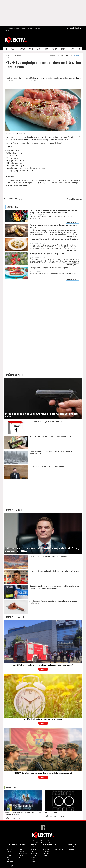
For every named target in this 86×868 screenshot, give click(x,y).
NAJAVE (72, 49)
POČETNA (9, 55)
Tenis (32, 851)
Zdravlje (9, 855)
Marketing (30, 28)
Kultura (21, 849)
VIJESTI (13, 49)
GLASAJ (43, 669)
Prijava (79, 28)
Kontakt (7, 30)
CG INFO (55, 49)
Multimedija (71, 847)
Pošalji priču (12, 28)
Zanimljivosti (23, 853)
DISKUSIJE (15, 617)
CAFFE (31, 49)
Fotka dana (59, 847)
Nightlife (21, 847)
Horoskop (71, 849)
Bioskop (21, 851)
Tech (8, 853)
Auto (8, 864)
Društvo (46, 847)
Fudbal (33, 847)
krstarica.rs (78, 55)
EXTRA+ (63, 49)
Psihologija (10, 857)
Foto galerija (59, 849)
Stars (8, 847)
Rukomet (34, 855)
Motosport (34, 853)
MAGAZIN (22, 49)
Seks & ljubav (11, 866)
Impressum (37, 28)
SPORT (39, 49)
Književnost (22, 855)
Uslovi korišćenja (21, 28)
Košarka (33, 849)
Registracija (71, 28)
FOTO (47, 49)
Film (20, 857)
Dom (7, 57)
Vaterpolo (34, 857)
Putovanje (10, 862)
